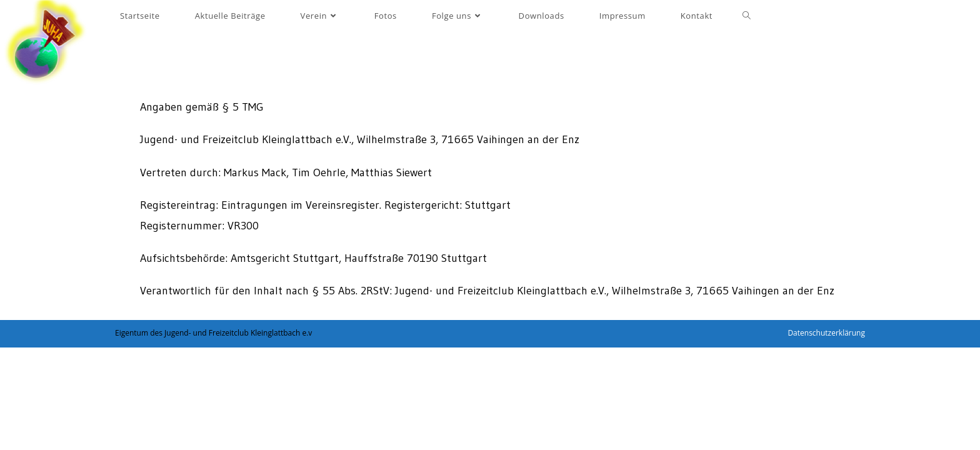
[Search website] (747, 16)
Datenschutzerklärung (826, 333)
